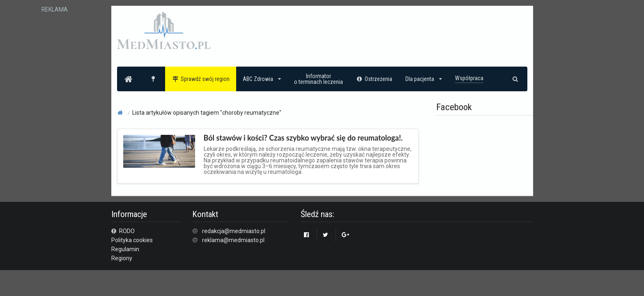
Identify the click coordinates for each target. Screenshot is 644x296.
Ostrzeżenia (374, 79)
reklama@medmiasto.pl (233, 240)
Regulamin (125, 249)
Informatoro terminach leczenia (319, 79)
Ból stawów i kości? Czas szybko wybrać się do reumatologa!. (303, 138)
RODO (123, 231)
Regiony (122, 258)
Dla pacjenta (424, 79)
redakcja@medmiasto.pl (234, 231)
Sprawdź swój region (201, 79)
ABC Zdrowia (262, 79)
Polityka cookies (132, 240)
